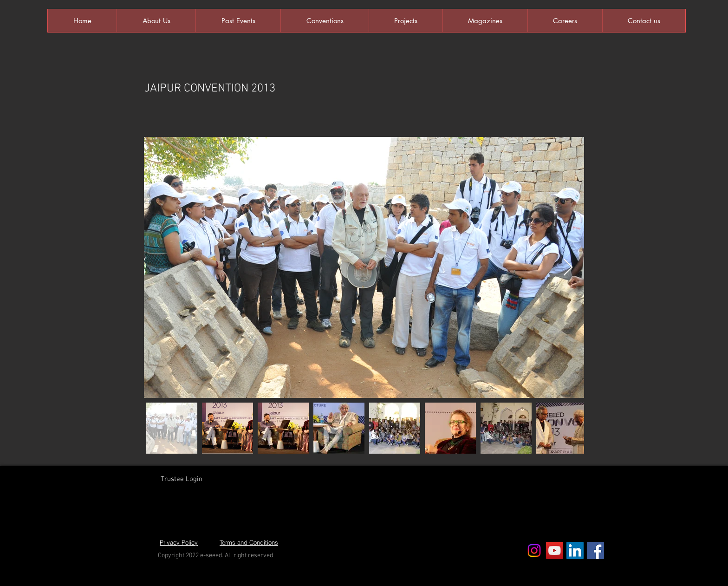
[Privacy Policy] (179, 542)
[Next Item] (568, 268)
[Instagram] (534, 550)
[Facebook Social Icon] (595, 550)
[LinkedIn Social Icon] (575, 550)
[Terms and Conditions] (249, 542)
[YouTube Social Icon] (555, 550)
